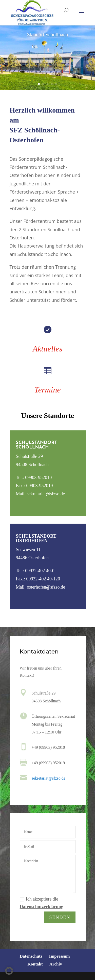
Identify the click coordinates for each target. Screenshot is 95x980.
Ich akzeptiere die (42, 904)
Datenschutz (31, 956)
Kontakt (35, 964)
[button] (9, 971)
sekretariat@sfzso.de (49, 778)
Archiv (56, 964)
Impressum (60, 956)
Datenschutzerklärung (42, 908)
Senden (60, 918)
